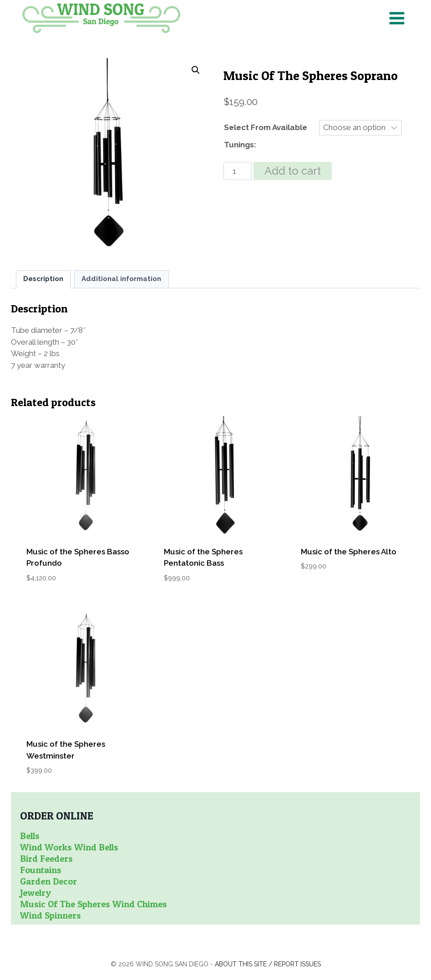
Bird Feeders (46, 859)
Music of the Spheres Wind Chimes (94, 904)
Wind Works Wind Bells (69, 847)
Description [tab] (43, 279)
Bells (30, 836)
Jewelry (35, 893)
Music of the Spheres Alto (349, 552)
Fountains (41, 870)
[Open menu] (397, 18)
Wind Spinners (51, 915)
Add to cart (293, 171)
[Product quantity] (238, 171)
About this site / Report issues (268, 964)
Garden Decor (48, 881)
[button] (196, 70)
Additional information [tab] (121, 279)
